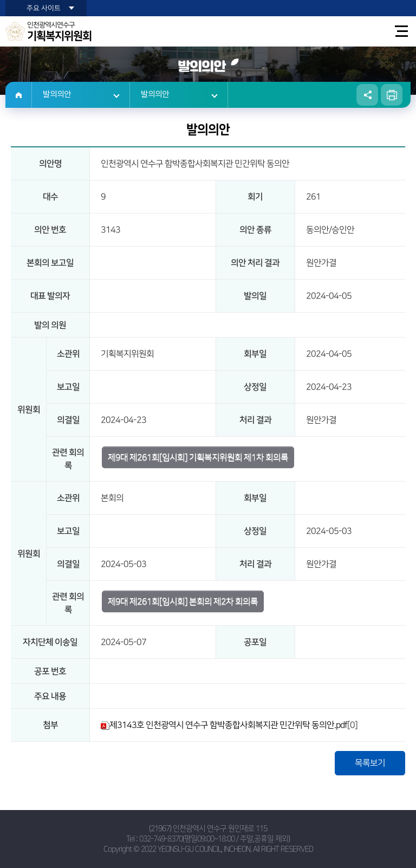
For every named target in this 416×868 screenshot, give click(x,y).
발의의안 (57, 95)
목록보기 (370, 763)
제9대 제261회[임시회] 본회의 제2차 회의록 (183, 601)
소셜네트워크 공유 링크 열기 (367, 95)
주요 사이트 (44, 8)
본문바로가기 (0, 0)
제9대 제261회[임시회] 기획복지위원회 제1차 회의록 (198, 457)
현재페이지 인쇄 (392, 95)
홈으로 (19, 95)
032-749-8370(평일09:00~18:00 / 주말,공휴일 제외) (214, 839)
